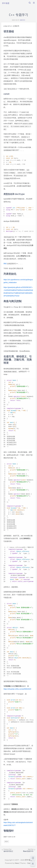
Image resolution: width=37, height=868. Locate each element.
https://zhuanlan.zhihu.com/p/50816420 (17, 689)
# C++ (7, 842)
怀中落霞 (29, 860)
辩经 (5, 264)
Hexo (17, 863)
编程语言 (23, 20)
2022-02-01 (15, 20)
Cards (30, 863)
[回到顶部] (33, 864)
